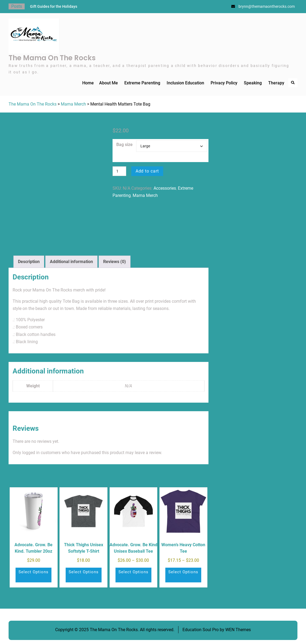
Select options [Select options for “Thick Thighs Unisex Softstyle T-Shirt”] (84, 572)
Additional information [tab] (71, 262)
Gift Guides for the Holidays (54, 6)
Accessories (165, 188)
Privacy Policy (224, 83)
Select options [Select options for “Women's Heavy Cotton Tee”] (183, 572)
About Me (109, 83)
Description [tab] (29, 262)
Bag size (124, 145)
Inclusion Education (185, 83)
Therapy (276, 83)
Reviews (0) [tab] (115, 262)
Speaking (253, 83)
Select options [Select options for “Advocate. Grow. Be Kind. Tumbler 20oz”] (33, 572)
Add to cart (147, 171)
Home (88, 83)
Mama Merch (73, 104)
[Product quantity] (119, 171)
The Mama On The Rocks (52, 58)
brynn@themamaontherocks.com (267, 6)
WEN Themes (238, 630)
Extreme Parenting (142, 83)
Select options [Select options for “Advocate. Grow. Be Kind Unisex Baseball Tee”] (133, 572)
